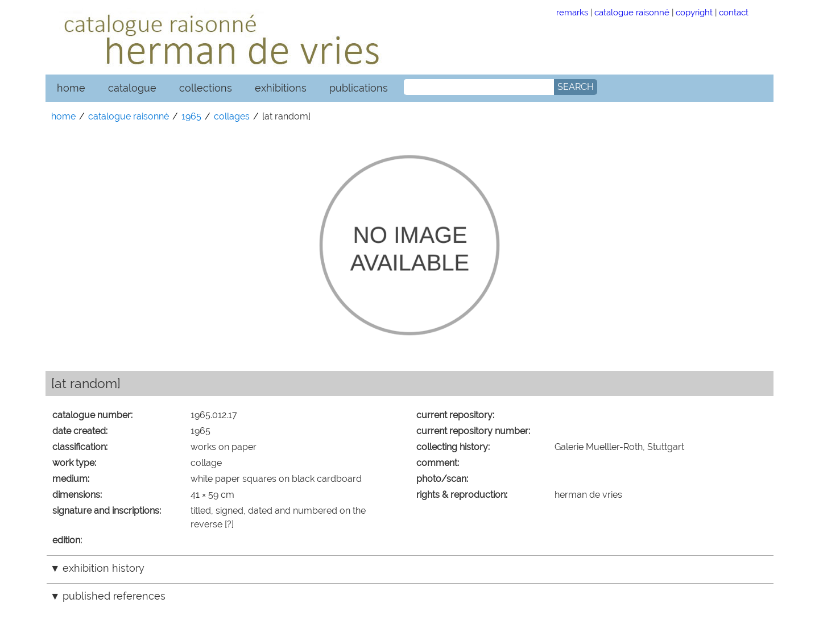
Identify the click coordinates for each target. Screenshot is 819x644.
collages (232, 116)
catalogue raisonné (632, 12)
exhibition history (104, 568)
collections (206, 88)
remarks (572, 12)
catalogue (132, 88)
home (71, 88)
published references (114, 596)
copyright (694, 12)
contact (734, 12)
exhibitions (281, 88)
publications (359, 88)
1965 (191, 116)
